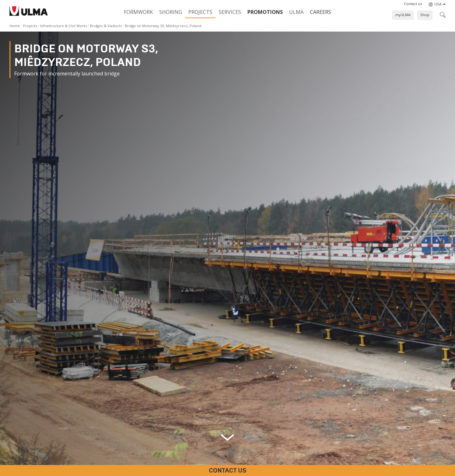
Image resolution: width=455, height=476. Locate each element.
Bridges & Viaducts (106, 26)
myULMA (403, 15)
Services (230, 12)
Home (15, 26)
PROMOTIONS (265, 12)
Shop (425, 15)
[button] (413, 4)
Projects (200, 12)
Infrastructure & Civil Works (64, 26)
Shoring (171, 12)
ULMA (296, 12)
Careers (321, 12)
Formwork (138, 12)
